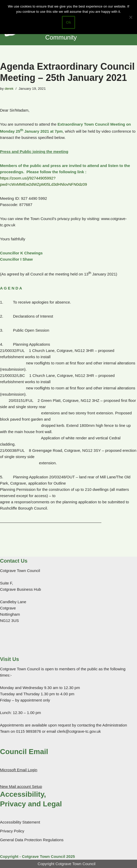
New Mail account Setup (21, 786)
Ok (68, 22)
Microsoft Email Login (19, 770)
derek (9, 89)
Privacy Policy (12, 831)
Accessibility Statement (20, 822)
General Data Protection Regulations (32, 840)
